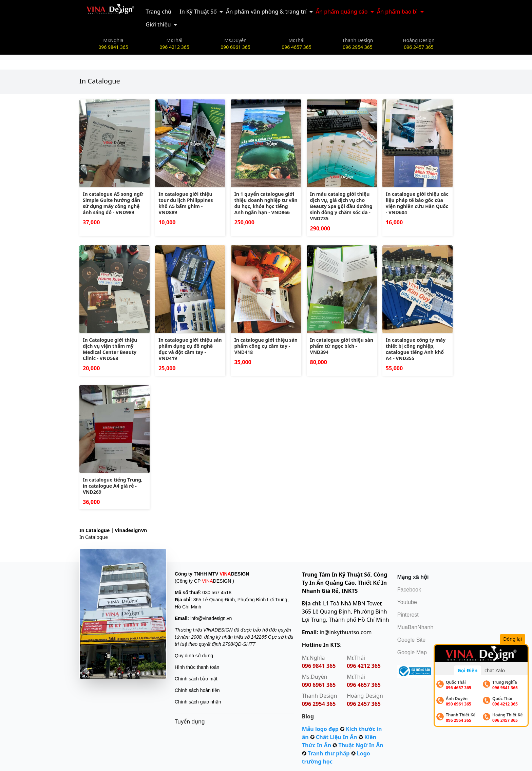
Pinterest (408, 615)
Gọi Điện (468, 670)
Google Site (412, 640)
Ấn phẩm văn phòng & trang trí (266, 12)
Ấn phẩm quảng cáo (342, 12)
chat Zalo (495, 670)
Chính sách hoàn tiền (197, 690)
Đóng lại (515, 640)
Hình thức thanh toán (197, 667)
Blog (308, 716)
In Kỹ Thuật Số (198, 12)
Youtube (407, 602)
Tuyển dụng (190, 721)
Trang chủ (158, 12)
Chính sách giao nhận (198, 702)
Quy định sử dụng (194, 656)
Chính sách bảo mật (196, 679)
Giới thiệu (158, 24)
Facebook (409, 590)
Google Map (412, 652)
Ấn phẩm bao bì (397, 12)
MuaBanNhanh (415, 627)
